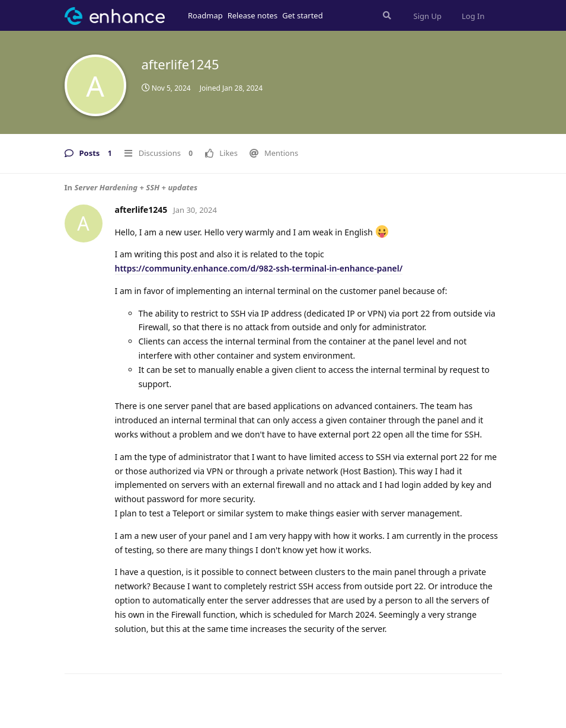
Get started (302, 15)
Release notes (253, 15)
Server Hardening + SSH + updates (136, 187)
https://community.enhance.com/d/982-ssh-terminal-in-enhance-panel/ (259, 268)
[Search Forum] (386, 15)
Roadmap (205, 15)
